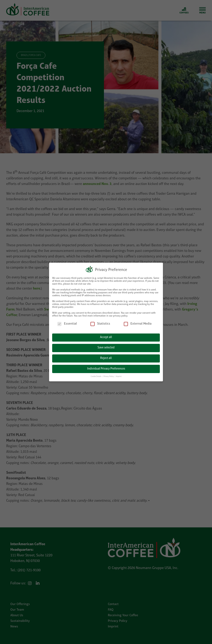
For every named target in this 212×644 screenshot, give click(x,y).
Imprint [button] (119, 376)
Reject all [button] (106, 358)
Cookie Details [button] (96, 376)
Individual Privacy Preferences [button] (106, 368)
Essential (67, 323)
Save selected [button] (106, 347)
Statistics (100, 323)
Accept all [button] (106, 337)
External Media (138, 323)
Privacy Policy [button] (109, 376)
